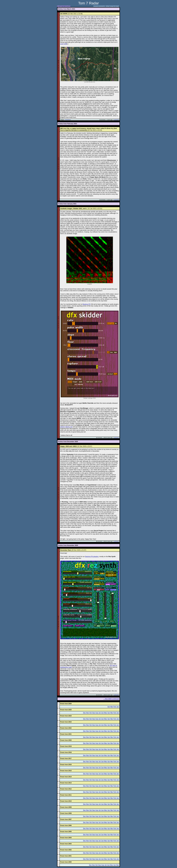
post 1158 (64, 44)
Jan (118, 707)
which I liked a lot (66, 427)
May (106, 713)
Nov (88, 713)
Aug (97, 713)
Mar (112, 707)
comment (116, 120)
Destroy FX (87, 304)
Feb (115, 707)
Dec (84, 713)
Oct (91, 713)
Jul (100, 713)
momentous (68, 120)
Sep (94, 713)
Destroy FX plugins (92, 557)
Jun (102, 713)
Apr (109, 707)
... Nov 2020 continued (111, 699)
